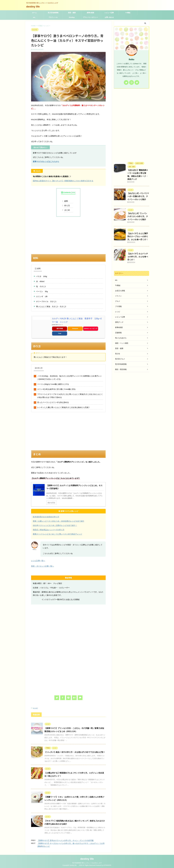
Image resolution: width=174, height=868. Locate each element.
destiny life (34, 7)
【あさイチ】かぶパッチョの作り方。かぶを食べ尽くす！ (138, 257)
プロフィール (53, 17)
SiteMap (72, 17)
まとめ (67, 210)
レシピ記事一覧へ (38, 560)
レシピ (35, 708)
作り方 (67, 206)
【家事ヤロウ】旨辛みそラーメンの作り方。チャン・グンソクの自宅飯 (66, 840)
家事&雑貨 (90, 13)
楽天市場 (60, 328)
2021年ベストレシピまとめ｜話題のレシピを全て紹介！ (55, 525)
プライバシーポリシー (90, 17)
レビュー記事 (109, 13)
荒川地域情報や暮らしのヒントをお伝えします (87, 862)
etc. (34, 17)
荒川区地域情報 (53, 13)
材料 (66, 201)
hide (73, 192)
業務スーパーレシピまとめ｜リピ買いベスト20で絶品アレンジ (57, 534)
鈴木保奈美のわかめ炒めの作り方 (46, 516)
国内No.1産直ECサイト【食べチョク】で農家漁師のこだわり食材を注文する (63, 181)
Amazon (75, 328)
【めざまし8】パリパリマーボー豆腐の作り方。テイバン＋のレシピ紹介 (138, 196)
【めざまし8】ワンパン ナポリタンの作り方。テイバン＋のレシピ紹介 (138, 216)
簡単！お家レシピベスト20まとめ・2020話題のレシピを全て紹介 (59, 521)
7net (60, 333)
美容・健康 (72, 13)
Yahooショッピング (91, 328)
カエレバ (60, 324)
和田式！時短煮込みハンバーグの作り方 (49, 529)
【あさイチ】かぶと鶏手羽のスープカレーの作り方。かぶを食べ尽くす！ (138, 236)
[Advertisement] (68, 235)
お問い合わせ (109, 17)
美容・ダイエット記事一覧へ (42, 566)
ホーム (34, 13)
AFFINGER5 (107, 865)
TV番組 (128, 13)
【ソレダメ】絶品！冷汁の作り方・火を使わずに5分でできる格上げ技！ (75, 752)
